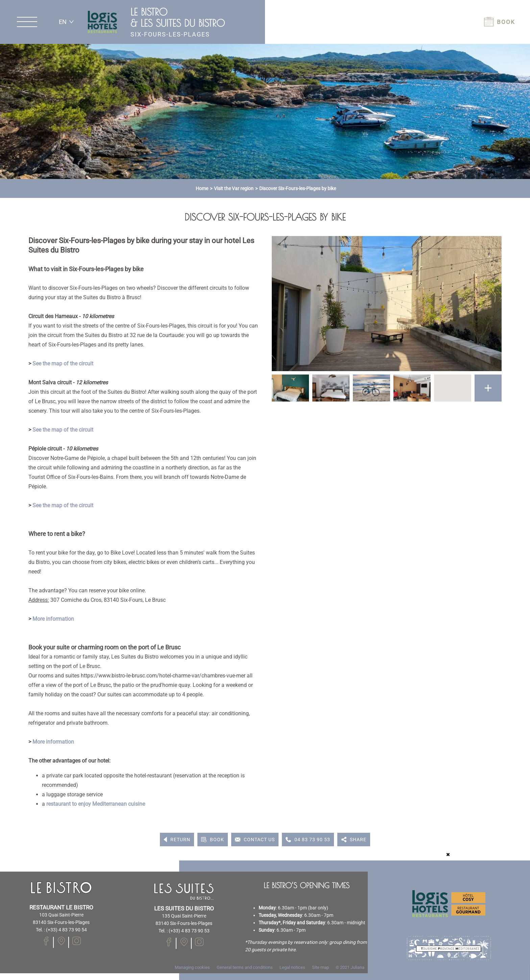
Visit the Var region (234, 188)
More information (53, 619)
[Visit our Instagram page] (77, 941)
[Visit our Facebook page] (46, 941)
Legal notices (292, 967)
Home (202, 188)
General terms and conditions (245, 967)
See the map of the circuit (63, 364)
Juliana (357, 967)
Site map (320, 967)
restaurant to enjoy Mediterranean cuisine (96, 804)
